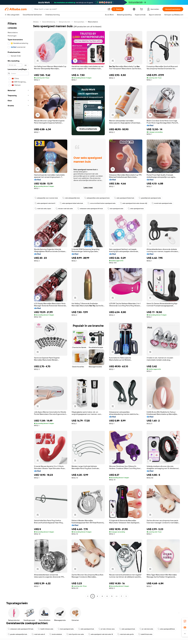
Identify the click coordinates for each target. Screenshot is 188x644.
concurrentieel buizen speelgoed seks (101, 203)
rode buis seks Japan (43, 209)
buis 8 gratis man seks (75, 634)
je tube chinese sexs (107, 629)
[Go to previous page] (88, 596)
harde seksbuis (56, 634)
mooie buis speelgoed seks (162, 203)
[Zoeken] (118, 9)
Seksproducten (65, 22)
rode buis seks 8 (38, 634)
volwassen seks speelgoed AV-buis (90, 209)
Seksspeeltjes (79, 22)
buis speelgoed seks (115, 209)
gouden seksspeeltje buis (17, 634)
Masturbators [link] (93, 22)
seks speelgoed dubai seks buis (71, 203)
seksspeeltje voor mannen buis (46, 198)
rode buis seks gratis (126, 634)
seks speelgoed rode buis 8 (45, 203)
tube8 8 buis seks (145, 634)
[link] (185, 621)
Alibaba (36, 22)
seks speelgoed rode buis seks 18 (101, 634)
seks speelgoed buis (136, 209)
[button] (109, 9)
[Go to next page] (126, 596)
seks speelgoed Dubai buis (124, 198)
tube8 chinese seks (46, 629)
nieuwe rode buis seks (64, 209)
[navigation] (18, 309)
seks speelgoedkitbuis (166, 629)
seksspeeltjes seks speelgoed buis (97, 198)
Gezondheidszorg (49, 22)
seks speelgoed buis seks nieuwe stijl (134, 203)
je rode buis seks (146, 629)
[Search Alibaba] (70, 9)
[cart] (142, 10)
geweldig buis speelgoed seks (150, 198)
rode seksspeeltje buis (71, 198)
